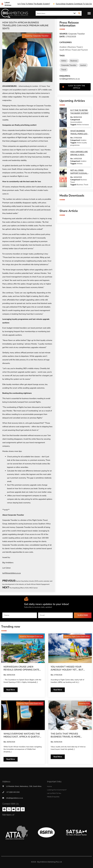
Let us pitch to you (54, 793)
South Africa (65, 50)
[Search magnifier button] (79, 13)
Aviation (63, 47)
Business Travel (75, 47)
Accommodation (76, 122)
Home (49, 786)
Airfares (80, 164)
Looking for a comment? (57, 790)
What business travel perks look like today (79, 134)
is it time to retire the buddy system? (34, 4)
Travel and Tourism (80, 50)
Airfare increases (83, 125)
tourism (83, 65)
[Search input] (54, 13)
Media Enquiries (53, 797)
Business (74, 61)
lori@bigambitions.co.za (12, 573)
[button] (89, 13)
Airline (64, 61)
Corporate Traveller (69, 65)
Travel (64, 70)
